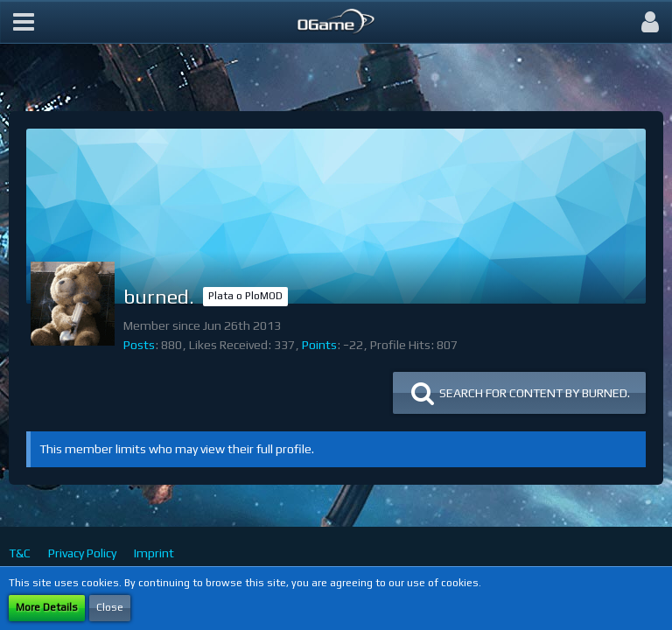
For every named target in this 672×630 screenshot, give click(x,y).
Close (110, 607)
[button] (24, 22)
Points (319, 345)
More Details (47, 607)
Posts (139, 345)
